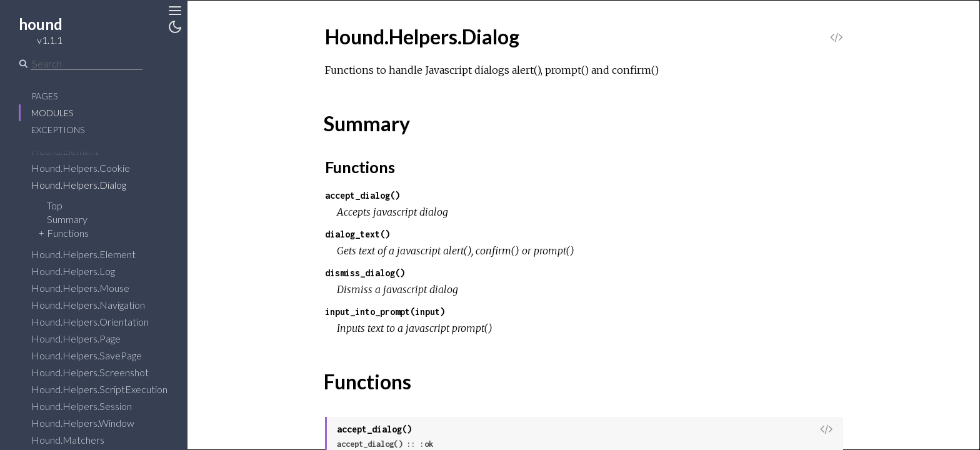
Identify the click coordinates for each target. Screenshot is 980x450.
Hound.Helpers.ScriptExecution (107, 389)
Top (55, 205)
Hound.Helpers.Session (90, 406)
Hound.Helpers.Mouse (88, 288)
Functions (68, 233)
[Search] (87, 64)
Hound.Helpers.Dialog (87, 185)
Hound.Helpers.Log (81, 271)
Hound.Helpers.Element (92, 254)
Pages (44, 96)
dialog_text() (357, 234)
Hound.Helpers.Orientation (98, 322)
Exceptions (58, 130)
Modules (52, 113)
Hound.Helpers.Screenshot (98, 372)
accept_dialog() (362, 195)
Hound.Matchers (76, 440)
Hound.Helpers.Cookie (89, 168)
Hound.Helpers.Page (84, 338)
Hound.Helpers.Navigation (96, 305)
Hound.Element (73, 151)
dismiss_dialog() (365, 273)
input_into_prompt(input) (385, 312)
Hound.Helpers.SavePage (95, 355)
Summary (67, 219)
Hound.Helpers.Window (91, 423)
